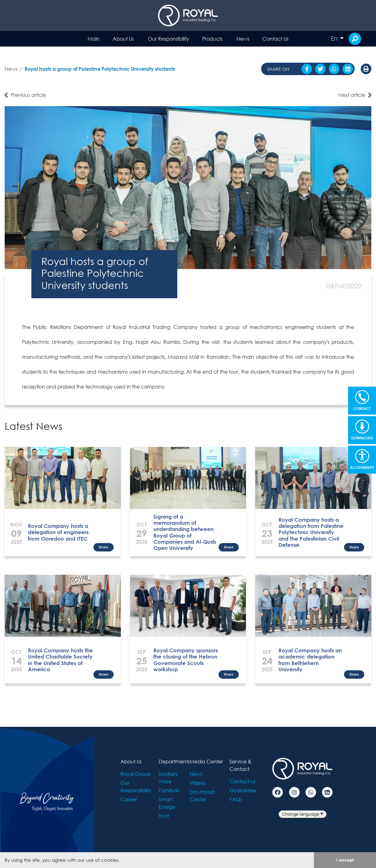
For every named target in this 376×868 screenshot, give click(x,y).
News (243, 39)
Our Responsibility (168, 39)
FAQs (236, 799)
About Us (123, 39)
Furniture (169, 790)
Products (212, 39)
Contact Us (275, 39)
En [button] (335, 38)
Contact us (242, 781)
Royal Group (136, 774)
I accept (345, 860)
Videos (198, 783)
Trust (164, 816)
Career (129, 799)
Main (94, 39)
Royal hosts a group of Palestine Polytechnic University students (100, 69)
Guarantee (243, 790)
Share (104, 547)
